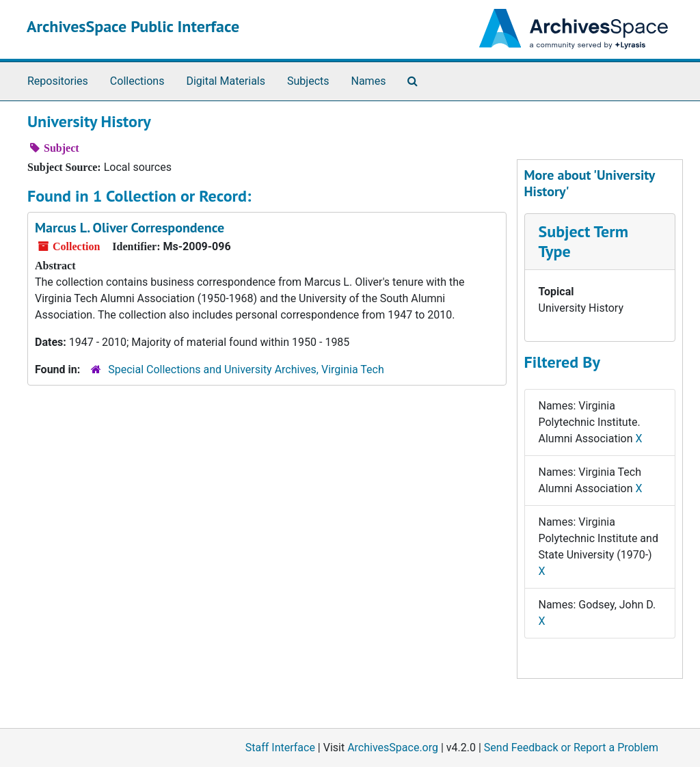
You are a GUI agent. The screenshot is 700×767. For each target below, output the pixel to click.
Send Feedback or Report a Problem (571, 748)
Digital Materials (226, 81)
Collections (137, 81)
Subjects (308, 81)
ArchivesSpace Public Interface (133, 26)
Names (369, 81)
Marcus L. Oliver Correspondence (130, 228)
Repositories (58, 81)
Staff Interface (280, 748)
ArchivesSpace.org (393, 748)
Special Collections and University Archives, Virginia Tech (246, 369)
